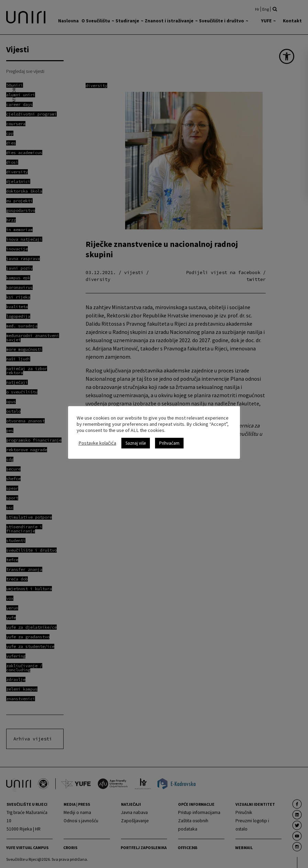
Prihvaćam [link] (169, 443)
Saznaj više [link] (136, 443)
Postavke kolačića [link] (97, 443)
